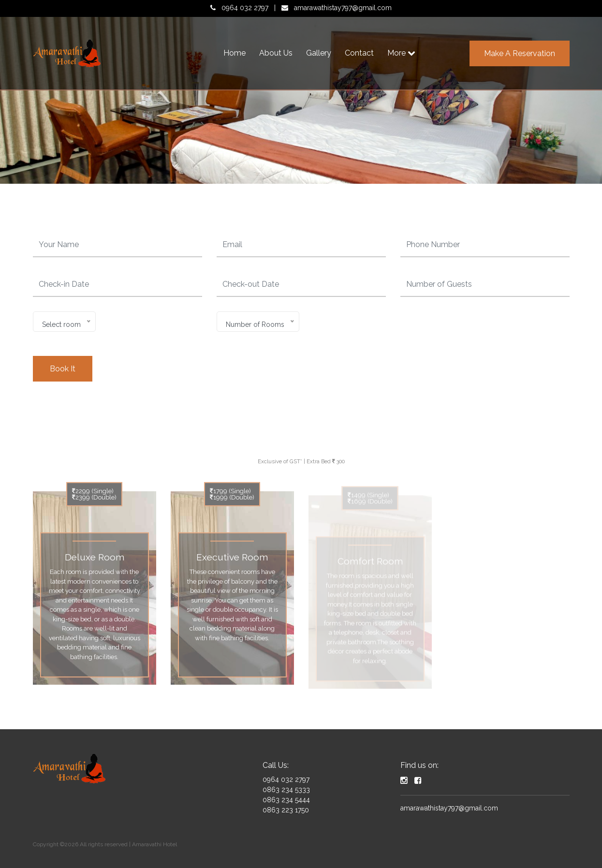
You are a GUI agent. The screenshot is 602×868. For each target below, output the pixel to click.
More (401, 53)
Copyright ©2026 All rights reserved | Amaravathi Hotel (105, 844)
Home (235, 53)
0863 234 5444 (286, 800)
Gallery (319, 53)
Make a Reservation (520, 53)
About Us (276, 53)
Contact (359, 53)
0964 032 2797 (245, 8)
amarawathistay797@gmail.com (343, 8)
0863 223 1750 (286, 810)
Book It (63, 369)
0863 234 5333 (286, 790)
